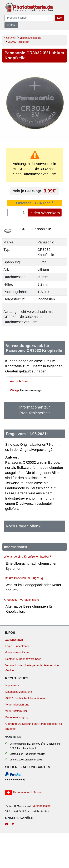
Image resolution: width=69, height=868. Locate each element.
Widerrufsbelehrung (17, 705)
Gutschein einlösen (17, 653)
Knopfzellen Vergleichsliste (21, 599)
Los (59, 18)
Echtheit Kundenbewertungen (23, 659)
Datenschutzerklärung (19, 692)
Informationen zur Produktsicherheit (34, 410)
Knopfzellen (10, 38)
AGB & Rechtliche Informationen (25, 698)
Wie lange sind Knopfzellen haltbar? (27, 557)
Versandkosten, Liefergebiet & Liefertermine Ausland (32, 668)
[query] (29, 18)
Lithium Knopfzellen (30, 38)
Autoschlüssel (19, 381)
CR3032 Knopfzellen (18, 42)
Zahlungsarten (14, 640)
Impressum (12, 685)
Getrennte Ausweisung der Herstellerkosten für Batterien (34, 726)
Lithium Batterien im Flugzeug (23, 578)
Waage (15, 390)
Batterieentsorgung (17, 717)
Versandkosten (41, 806)
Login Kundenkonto (17, 646)
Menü (11, 25)
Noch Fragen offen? (23, 526)
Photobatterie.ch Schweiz (24, 793)
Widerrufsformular (16, 711)
